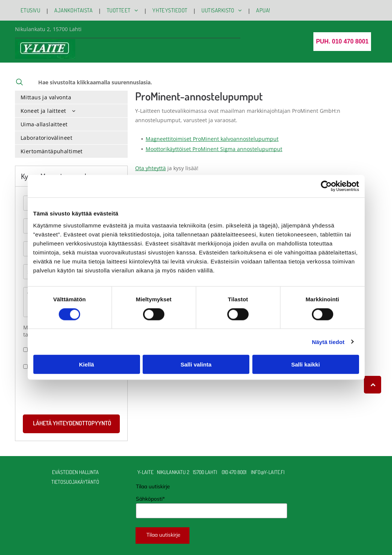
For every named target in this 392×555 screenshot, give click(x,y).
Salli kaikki (306, 364)
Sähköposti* (150, 499)
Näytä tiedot (328, 342)
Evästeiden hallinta (75, 472)
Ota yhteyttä (151, 168)
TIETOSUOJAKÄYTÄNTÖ (75, 482)
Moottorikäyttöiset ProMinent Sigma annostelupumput (214, 149)
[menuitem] (32, 10)
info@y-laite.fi (268, 472)
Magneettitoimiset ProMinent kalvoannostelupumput (212, 139)
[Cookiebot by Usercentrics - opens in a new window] (326, 186)
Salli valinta (196, 364)
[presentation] (80, 392)
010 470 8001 (234, 472)
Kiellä (86, 364)
